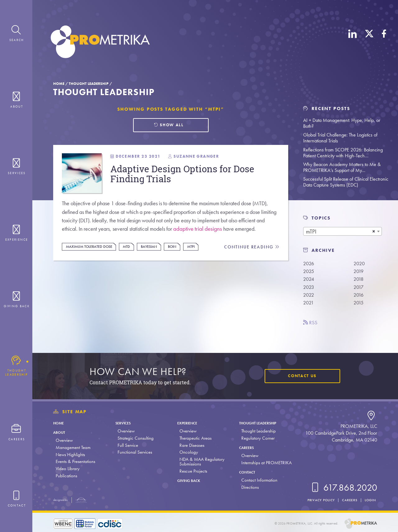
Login (370, 500)
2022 (309, 297)
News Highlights (70, 455)
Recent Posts (326, 109)
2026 (309, 264)
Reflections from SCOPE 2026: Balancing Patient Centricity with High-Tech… (343, 153)
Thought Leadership (89, 84)
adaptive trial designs (245, 235)
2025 (309, 272)
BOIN (182, 261)
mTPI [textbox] (311, 231)
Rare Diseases (190, 445)
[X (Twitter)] (369, 43)
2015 (359, 305)
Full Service (127, 445)
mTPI (201, 261)
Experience (188, 423)
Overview (64, 440)
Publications (66, 476)
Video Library (68, 469)
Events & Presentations (75, 461)
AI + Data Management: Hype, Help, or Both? (342, 123)
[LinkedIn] (353, 43)
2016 (359, 297)
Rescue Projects (192, 471)
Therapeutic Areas (194, 438)
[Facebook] (384, 43)
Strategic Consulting (135, 438)
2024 (309, 280)
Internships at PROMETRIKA (264, 463)
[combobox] (342, 231)
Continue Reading (251, 262)
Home (59, 84)
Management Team (73, 447)
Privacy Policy (318, 500)
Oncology (187, 452)
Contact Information (257, 480)
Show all (169, 126)
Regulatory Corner (256, 438)
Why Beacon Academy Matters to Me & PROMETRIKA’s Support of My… (342, 167)
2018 (359, 280)
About (61, 432)
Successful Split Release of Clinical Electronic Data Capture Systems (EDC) (346, 182)
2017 (359, 289)
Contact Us (300, 376)
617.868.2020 (343, 488)
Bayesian (157, 261)
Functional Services (134, 452)
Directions (248, 487)
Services (124, 423)
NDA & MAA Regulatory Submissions (200, 462)
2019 (359, 272)
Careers (246, 447)
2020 (360, 264)
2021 (309, 305)
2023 (309, 289)
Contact (247, 472)
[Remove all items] (374, 231)
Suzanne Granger (200, 159)
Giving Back (190, 480)
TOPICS (321, 218)
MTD (133, 261)
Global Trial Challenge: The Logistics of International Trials (340, 138)
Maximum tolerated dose (92, 261)
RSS (311, 325)
